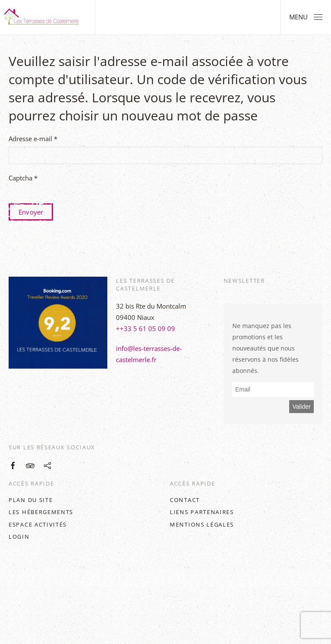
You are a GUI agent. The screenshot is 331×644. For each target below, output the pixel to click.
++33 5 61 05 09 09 (145, 328)
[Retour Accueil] (43, 17)
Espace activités (38, 524)
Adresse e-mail (33, 139)
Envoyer (31, 212)
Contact (185, 500)
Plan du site (31, 500)
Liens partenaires (202, 512)
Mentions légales (202, 524)
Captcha (23, 178)
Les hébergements (41, 512)
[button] (306, 17)
